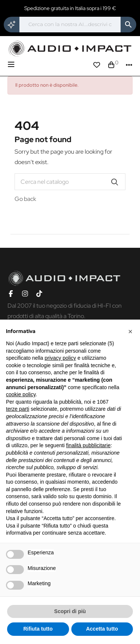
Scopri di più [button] (70, 611)
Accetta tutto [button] (102, 629)
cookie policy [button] (21, 394)
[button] (130, 331)
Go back (25, 199)
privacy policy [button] (60, 358)
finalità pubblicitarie (88, 445)
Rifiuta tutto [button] (38, 629)
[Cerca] (70, 25)
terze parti (18, 409)
